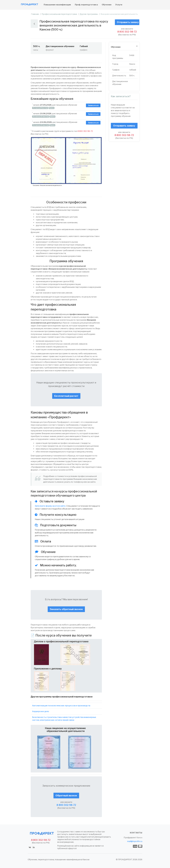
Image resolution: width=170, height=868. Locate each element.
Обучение (107, 5)
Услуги (119, 5)
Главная (35, 14)
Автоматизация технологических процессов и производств (61, 706)
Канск (139, 838)
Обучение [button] (116, 47)
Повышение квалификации (57, 5)
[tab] (124, 47)
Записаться (93, 105)
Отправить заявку (128, 22)
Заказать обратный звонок (66, 609)
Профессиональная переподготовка (59, 14)
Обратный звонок (66, 796)
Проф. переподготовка (86, 5)
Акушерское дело (41, 711)
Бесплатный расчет (66, 396)
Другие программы (89, 14)
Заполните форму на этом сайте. (50, 506)
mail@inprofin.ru (135, 841)
